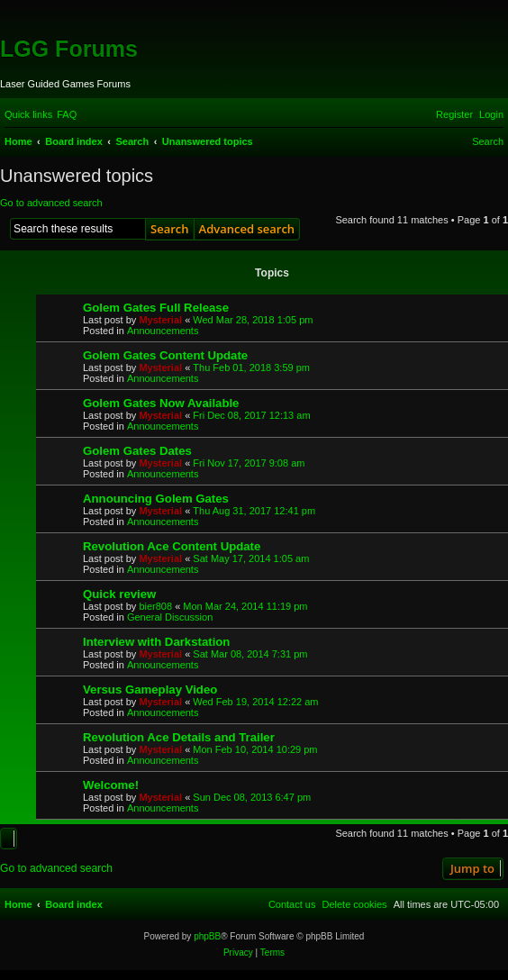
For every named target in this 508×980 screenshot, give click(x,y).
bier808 (155, 606)
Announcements (163, 331)
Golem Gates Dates (137, 451)
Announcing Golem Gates (156, 499)
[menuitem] (67, 114)
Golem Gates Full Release (156, 308)
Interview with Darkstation (156, 642)
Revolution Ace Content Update (172, 546)
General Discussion (170, 617)
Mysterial (160, 320)
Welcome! (111, 785)
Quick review (119, 594)
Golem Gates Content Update (165, 355)
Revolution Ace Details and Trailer (179, 737)
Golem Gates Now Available (161, 403)
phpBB (207, 936)
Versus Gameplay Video (150, 690)
